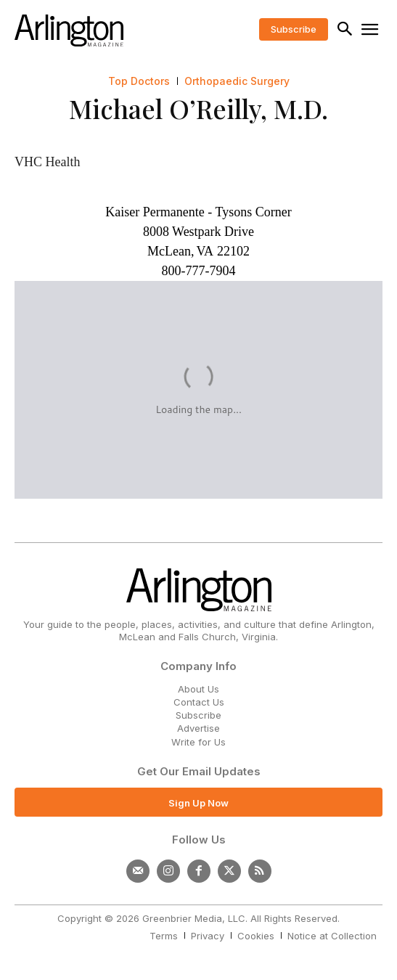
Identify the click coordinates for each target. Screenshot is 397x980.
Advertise (198, 728)
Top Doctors (139, 81)
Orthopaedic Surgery (237, 81)
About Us (198, 689)
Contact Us (199, 702)
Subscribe (198, 715)
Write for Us (198, 742)
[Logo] (69, 30)
